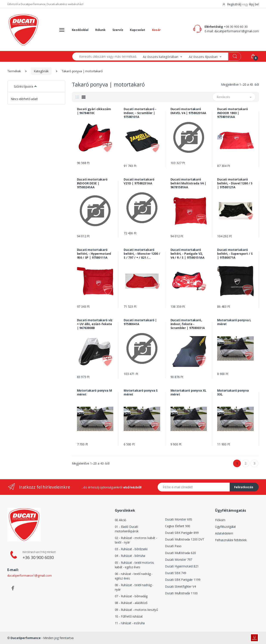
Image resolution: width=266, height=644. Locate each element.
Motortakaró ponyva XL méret (188, 392)
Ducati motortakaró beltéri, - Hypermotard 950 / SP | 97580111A (94, 254)
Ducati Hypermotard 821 (182, 566)
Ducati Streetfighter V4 (180, 586)
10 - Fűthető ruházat (129, 616)
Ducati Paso (173, 546)
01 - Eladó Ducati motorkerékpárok (127, 529)
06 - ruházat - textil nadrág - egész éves (134, 576)
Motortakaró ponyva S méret (141, 392)
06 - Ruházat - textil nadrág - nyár (134, 587)
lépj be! (254, 4)
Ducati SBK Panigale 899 (182, 533)
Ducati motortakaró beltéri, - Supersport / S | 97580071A (235, 254)
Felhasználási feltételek (231, 540)
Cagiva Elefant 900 (178, 526)
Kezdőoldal (80, 30)
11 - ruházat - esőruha (130, 623)
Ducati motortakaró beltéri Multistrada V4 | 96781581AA (188, 183)
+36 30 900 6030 (38, 557)
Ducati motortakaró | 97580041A (140, 322)
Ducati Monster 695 (178, 519)
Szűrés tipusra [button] (23, 86)
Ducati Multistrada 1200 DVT (185, 539)
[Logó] (23, 30)
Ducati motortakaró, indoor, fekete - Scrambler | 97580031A (188, 324)
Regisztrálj (232, 4)
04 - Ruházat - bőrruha (130, 556)
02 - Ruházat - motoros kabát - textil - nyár (136, 540)
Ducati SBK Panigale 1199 (183, 580)
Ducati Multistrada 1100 (181, 593)
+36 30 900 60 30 (236, 27)
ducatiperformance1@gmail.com (237, 31)
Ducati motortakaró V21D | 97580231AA (139, 181)
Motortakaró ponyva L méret (234, 322)
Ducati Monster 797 (178, 560)
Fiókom (220, 520)
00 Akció (121, 520)
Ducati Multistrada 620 (180, 553)
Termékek (14, 71)
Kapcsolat (138, 30)
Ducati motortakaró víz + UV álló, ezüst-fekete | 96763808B (95, 324)
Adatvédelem (224, 533)
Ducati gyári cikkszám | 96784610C (94, 111)
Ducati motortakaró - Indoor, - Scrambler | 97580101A (140, 113)
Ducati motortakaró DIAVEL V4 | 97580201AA (188, 111)
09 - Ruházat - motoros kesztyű (137, 610)
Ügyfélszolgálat (225, 527)
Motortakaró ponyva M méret (95, 392)
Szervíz (118, 30)
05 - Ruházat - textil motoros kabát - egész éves (135, 565)
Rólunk (100, 30)
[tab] (77, 97)
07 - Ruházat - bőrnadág (131, 596)
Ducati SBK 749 (176, 573)
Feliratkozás (244, 487)
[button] (166, 56)
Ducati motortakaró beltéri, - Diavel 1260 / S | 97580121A (235, 183)
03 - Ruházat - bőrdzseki (131, 549)
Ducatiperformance (26, 638)
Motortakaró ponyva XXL (233, 392)
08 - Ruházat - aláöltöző (131, 603)
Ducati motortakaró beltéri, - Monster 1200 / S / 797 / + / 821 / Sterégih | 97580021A (142, 254)
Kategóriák (41, 71)
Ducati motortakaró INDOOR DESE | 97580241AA (92, 183)
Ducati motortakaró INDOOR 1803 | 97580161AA (232, 113)
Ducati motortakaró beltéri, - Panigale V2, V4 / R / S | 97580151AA (188, 254)
